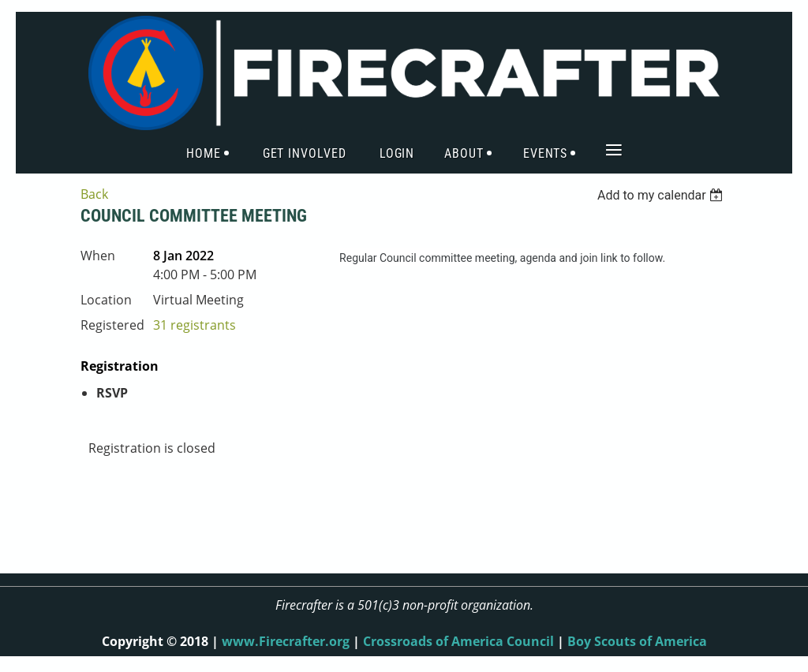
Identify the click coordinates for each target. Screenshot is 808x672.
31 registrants (195, 325)
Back (94, 194)
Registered (112, 325)
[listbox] (662, 195)
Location (106, 300)
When (98, 256)
